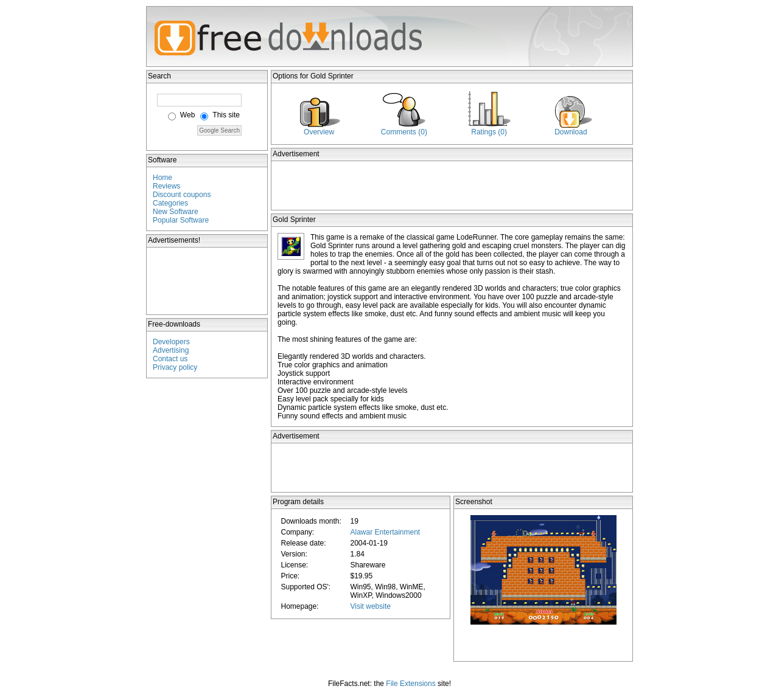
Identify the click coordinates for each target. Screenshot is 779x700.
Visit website (370, 606)
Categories (170, 203)
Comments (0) (404, 132)
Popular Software (181, 220)
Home (162, 178)
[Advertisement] (208, 281)
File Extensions (410, 684)
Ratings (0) (489, 132)
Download (571, 132)
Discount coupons (182, 195)
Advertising (171, 350)
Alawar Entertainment (385, 532)
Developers (171, 342)
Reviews (166, 186)
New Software (176, 212)
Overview (319, 132)
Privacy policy (175, 367)
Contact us (170, 359)
